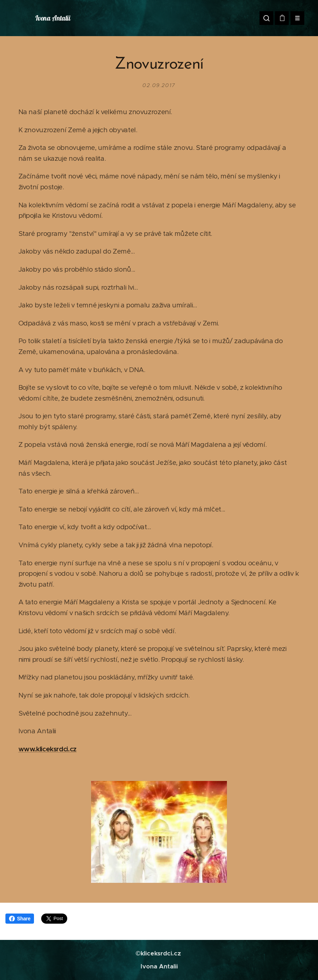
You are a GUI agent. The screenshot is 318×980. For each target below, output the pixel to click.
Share (20, 919)
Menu (295, 18)
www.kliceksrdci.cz (48, 749)
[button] (266, 18)
